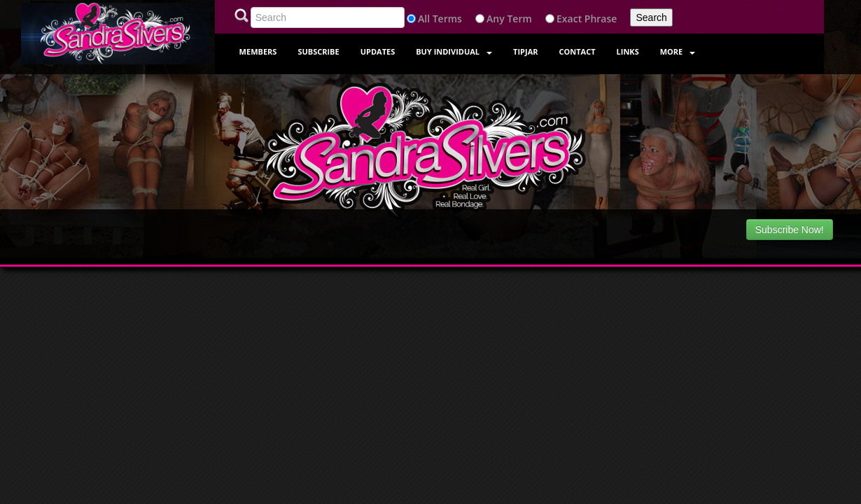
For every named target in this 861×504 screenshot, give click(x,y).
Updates (378, 51)
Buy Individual (454, 51)
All (424, 19)
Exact (569, 19)
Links (628, 51)
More (678, 51)
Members (258, 51)
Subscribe (318, 51)
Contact (577, 51)
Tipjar (525, 51)
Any (496, 19)
